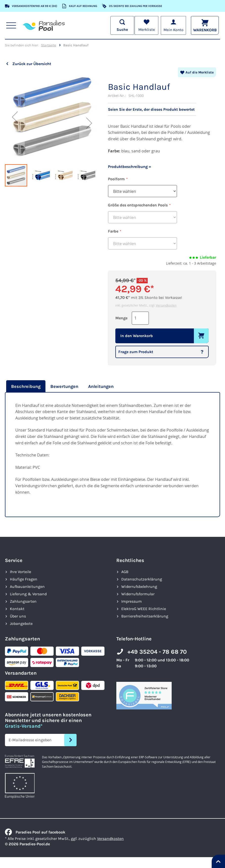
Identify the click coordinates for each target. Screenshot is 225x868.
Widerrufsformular (138, 594)
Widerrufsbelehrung (139, 587)
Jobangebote (21, 624)
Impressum (132, 601)
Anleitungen (101, 386)
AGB (125, 572)
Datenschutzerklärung (142, 579)
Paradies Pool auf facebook (35, 832)
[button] (15, 117)
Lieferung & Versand (28, 594)
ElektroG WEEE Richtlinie (144, 609)
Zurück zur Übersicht (32, 64)
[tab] (25, 386)
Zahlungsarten (23, 601)
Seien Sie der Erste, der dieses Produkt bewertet (151, 109)
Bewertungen (64, 386)
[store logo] (44, 25)
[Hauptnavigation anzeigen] (11, 25)
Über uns (18, 616)
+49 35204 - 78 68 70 (157, 652)
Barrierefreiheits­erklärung (145, 616)
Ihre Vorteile (20, 572)
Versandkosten (166, 305)
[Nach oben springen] (218, 861)
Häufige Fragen (24, 579)
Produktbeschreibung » (130, 167)
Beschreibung (26, 386)
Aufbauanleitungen (27, 587)
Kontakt (17, 609)
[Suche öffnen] (121, 25)
